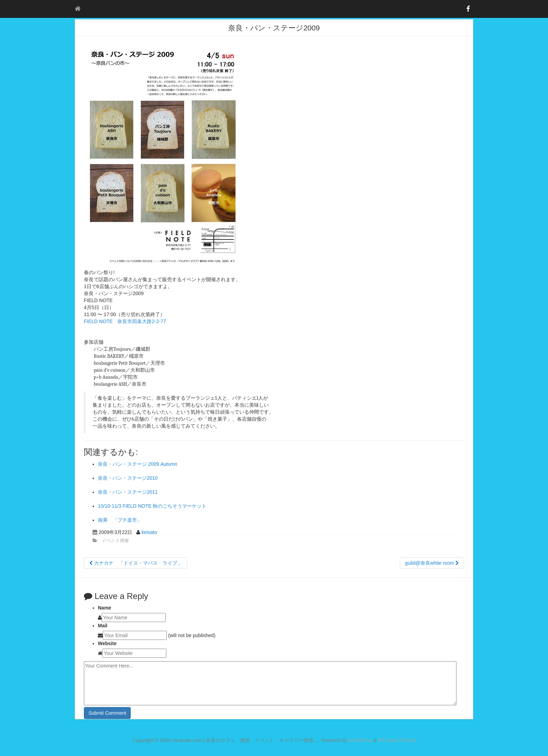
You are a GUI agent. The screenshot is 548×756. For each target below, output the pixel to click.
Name (104, 608)
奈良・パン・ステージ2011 (128, 492)
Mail (103, 626)
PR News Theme (397, 740)
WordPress (360, 740)
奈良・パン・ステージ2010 (128, 478)
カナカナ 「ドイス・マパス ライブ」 (136, 563)
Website (107, 643)
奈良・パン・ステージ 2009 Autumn (138, 464)
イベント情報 (115, 541)
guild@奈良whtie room (432, 563)
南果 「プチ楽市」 (120, 520)
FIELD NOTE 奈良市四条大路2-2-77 (125, 321)
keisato (149, 532)
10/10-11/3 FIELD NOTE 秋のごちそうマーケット (152, 506)
